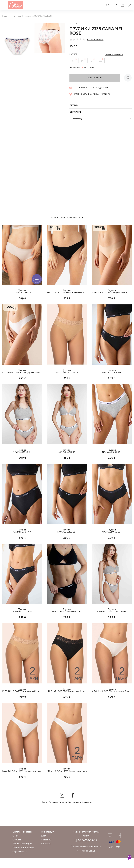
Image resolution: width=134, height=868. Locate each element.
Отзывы (17, 850)
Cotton (73, 24)
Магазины (46, 850)
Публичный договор (23, 858)
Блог (43, 846)
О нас (15, 846)
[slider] (77, 39)
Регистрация (48, 842)
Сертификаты (20, 862)
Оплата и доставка (22, 842)
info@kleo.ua (88, 861)
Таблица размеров (22, 854)
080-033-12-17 (88, 851)
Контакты (46, 854)
